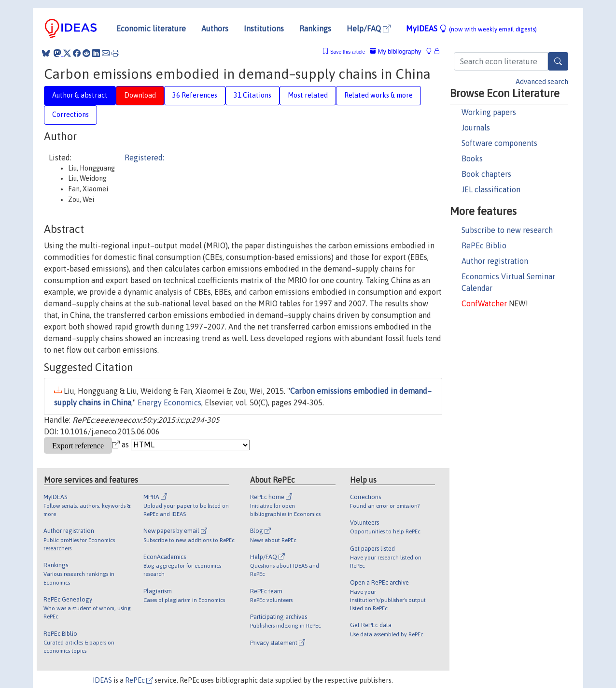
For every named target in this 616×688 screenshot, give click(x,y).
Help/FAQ (369, 29)
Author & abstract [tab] (80, 95)
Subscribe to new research (507, 230)
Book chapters (486, 174)
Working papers (489, 112)
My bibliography (395, 51)
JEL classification (491, 189)
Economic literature (151, 29)
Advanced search (542, 82)
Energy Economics (169, 402)
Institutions (264, 29)
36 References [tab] (195, 95)
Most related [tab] (308, 95)
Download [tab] (140, 95)
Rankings (315, 29)
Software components (499, 143)
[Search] (558, 61)
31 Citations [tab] (252, 95)
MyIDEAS (471, 29)
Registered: (144, 158)
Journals (476, 128)
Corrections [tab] (70, 115)
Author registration (495, 261)
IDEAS (102, 680)
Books (472, 158)
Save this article (348, 52)
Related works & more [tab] (378, 95)
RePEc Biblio (484, 245)
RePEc (139, 680)
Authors (215, 29)
